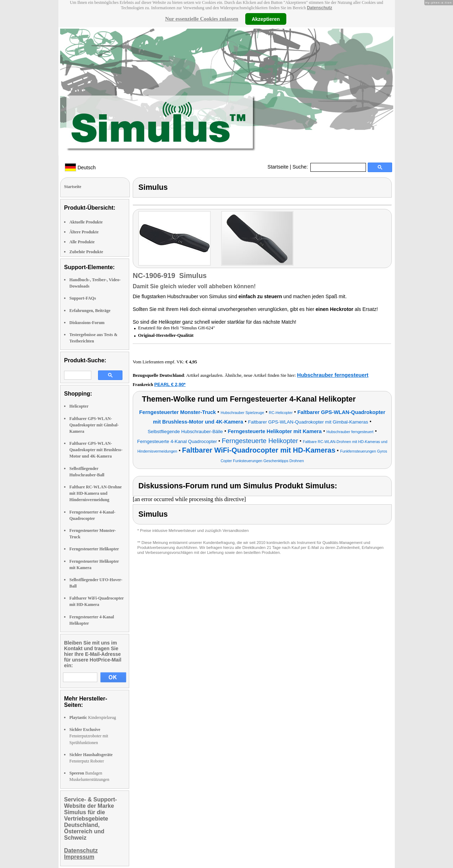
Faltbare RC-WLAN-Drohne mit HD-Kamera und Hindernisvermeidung (96, 493)
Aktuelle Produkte (86, 222)
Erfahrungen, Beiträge (90, 311)
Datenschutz (319, 8)
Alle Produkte (82, 242)
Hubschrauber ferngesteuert (333, 375)
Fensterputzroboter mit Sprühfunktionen (89, 736)
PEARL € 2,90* (170, 384)
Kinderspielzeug (93, 717)
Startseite (278, 167)
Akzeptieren (266, 19)
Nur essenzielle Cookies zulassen (202, 19)
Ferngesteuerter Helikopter (94, 549)
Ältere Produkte (84, 232)
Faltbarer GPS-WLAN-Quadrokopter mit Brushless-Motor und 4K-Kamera (96, 450)
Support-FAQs (83, 298)
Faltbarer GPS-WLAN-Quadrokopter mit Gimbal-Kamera (94, 425)
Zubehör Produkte (86, 252)
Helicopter (79, 406)
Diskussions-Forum (87, 323)
